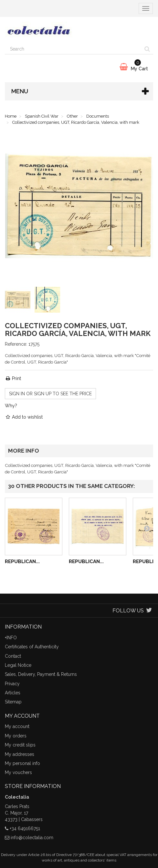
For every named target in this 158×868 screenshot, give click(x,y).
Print (13, 378)
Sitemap (13, 702)
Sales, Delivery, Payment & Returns (41, 674)
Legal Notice (18, 665)
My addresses (20, 754)
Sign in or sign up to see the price (50, 394)
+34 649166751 (25, 828)
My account (17, 726)
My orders (16, 736)
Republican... (22, 561)
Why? (11, 406)
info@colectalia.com (32, 838)
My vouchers (18, 772)
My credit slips (20, 745)
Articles (13, 693)
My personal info (22, 763)
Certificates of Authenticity (32, 647)
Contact (13, 656)
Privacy (12, 684)
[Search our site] (73, 49)
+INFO (11, 638)
